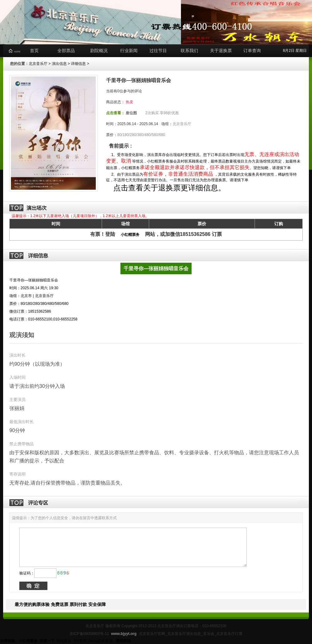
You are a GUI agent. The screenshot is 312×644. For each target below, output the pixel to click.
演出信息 (59, 64)
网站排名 (64, 641)
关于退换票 (221, 51)
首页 (34, 51)
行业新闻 (129, 51)
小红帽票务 (130, 235)
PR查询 (80, 641)
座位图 (131, 113)
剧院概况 (99, 51)
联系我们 (189, 51)
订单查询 (252, 51)
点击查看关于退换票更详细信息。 (169, 188)
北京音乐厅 (38, 64)
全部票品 (66, 51)
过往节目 (158, 51)
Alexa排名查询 (101, 641)
